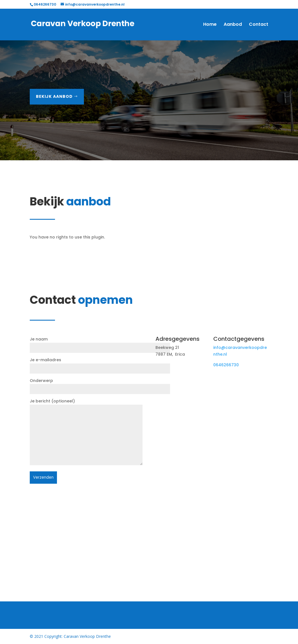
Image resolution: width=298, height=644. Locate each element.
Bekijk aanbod (54, 96)
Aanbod (233, 25)
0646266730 (226, 365)
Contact (259, 25)
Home (210, 25)
